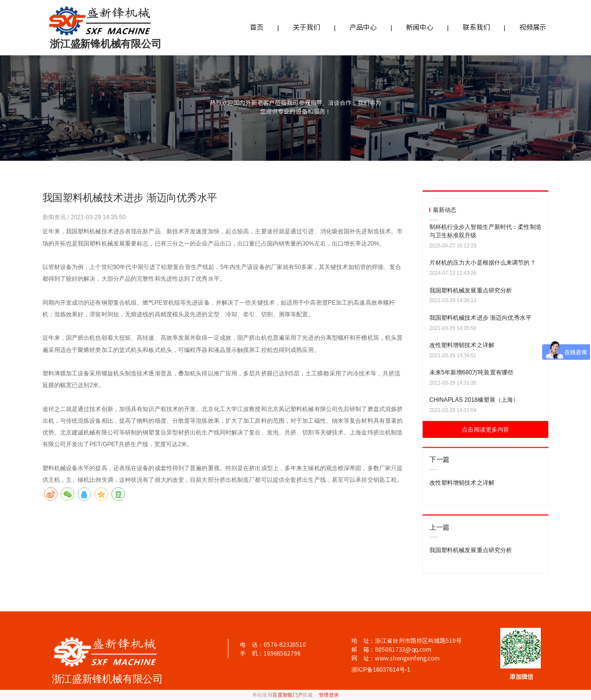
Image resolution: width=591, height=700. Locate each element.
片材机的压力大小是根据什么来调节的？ (483, 263)
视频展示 (533, 27)
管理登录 (329, 695)
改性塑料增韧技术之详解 (462, 345)
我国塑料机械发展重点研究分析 (471, 290)
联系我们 (476, 27)
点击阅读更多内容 (485, 430)
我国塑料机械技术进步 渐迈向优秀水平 (480, 318)
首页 (257, 27)
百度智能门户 (287, 695)
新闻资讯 (55, 217)
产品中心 (363, 27)
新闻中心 (419, 27)
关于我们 (306, 27)
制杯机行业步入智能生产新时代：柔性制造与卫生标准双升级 (486, 231)
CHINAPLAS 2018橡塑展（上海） (474, 400)
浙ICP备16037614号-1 (381, 670)
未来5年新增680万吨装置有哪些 (471, 372)
